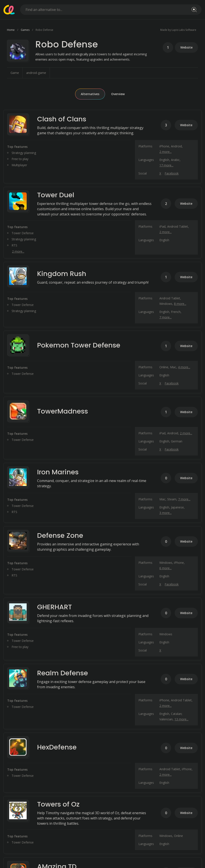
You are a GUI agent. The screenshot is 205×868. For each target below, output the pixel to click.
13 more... (181, 719)
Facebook (172, 173)
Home (11, 30)
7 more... (165, 317)
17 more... (166, 165)
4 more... (184, 367)
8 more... (180, 304)
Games (25, 30)
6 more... (165, 568)
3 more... (165, 513)
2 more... (165, 152)
